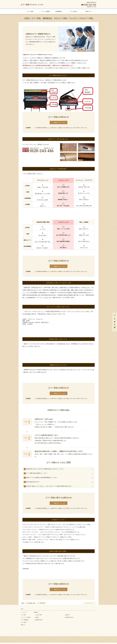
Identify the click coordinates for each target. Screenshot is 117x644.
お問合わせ (67, 616)
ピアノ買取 (23, 616)
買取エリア (23, 626)
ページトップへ (90, 604)
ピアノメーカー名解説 (26, 619)
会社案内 (37, 619)
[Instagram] (115, 325)
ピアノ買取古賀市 (41, 604)
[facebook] (115, 319)
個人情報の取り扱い (69, 619)
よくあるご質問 (38, 616)
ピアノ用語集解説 (25, 621)
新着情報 (36, 613)
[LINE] (115, 328)
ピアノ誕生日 (24, 624)
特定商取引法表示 (39, 621)
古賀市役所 (26, 570)
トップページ (24, 613)
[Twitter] (115, 322)
